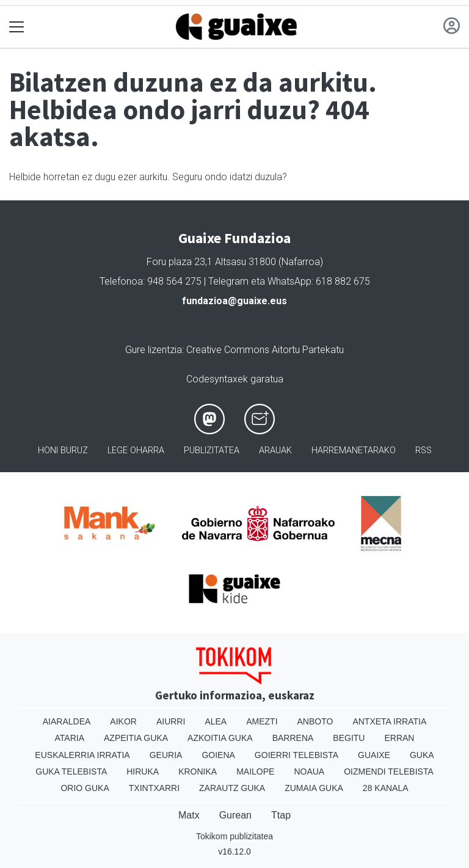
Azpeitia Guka (136, 738)
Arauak (275, 450)
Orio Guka (85, 788)
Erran (399, 738)
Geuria (166, 755)
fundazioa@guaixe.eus (234, 301)
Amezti (262, 721)
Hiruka (143, 771)
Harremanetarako (354, 450)
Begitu (349, 738)
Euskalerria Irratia (82, 755)
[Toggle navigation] (17, 27)
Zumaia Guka (314, 788)
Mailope (255, 771)
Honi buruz (63, 450)
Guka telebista (71, 771)
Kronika (198, 771)
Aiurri (171, 721)
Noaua (309, 771)
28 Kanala (386, 788)
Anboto (315, 721)
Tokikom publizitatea (234, 836)
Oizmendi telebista (389, 771)
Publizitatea (212, 450)
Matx (189, 815)
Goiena (218, 755)
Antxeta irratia (389, 721)
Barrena (293, 738)
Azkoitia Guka (220, 738)
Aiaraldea (67, 721)
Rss (424, 450)
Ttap (281, 815)
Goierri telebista (296, 755)
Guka (422, 755)
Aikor (123, 721)
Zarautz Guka (232, 788)
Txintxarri (154, 788)
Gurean (235, 815)
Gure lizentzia (154, 350)
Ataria (70, 738)
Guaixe (374, 755)
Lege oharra (136, 450)
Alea (216, 721)
